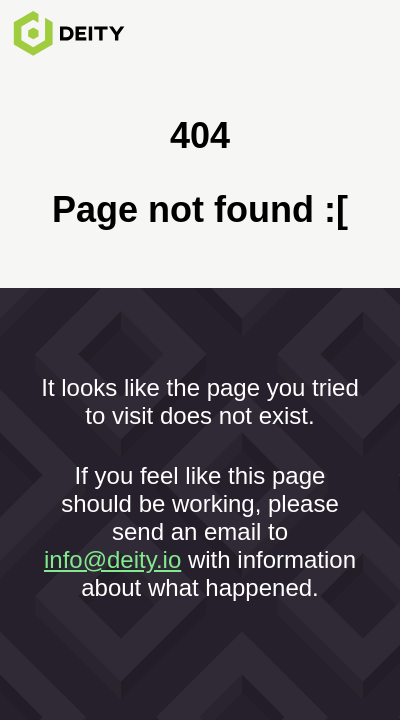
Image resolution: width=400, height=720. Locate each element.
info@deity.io (112, 559)
